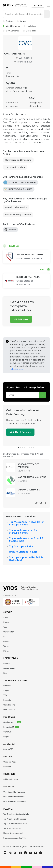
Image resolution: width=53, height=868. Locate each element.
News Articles (9, 668)
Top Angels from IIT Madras (15, 819)
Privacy (7, 651)
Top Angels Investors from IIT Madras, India (26, 540)
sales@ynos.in (17, 369)
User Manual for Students (14, 797)
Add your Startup (11, 779)
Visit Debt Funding (20, 432)
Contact (7, 641)
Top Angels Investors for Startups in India (23, 531)
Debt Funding (9, 710)
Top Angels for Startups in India (16, 814)
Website (12, 230)
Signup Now (21, 319)
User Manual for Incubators (15, 801)
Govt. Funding (9, 705)
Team (6, 627)
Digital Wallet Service (16, 207)
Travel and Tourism (15, 167)
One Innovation (10, 722)
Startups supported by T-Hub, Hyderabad (26, 559)
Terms (6, 646)
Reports (7, 664)
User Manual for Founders (14, 792)
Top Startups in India (21, 546)
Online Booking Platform (18, 215)
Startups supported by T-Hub (15, 838)
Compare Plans (10, 762)
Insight (6, 737)
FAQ (5, 637)
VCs (5, 695)
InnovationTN (9, 727)
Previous (13, 246)
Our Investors (9, 632)
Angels (22, 21)
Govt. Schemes (11, 31)
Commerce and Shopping (18, 160)
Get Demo (38, 5)
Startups (8, 21)
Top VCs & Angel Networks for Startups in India (26, 523)
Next (42, 269)
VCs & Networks (11, 26)
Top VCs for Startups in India (15, 824)
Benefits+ (7, 767)
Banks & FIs (29, 31)
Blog (5, 673)
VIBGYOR (7, 732)
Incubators (30, 26)
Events (6, 622)
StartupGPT (8, 749)
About (6, 618)
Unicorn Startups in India (23, 552)
